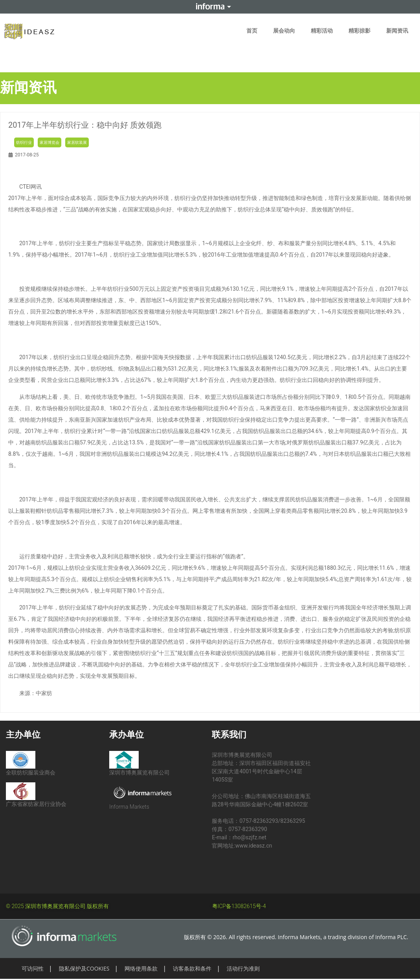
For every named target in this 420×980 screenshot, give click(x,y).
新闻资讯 (397, 31)
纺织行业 (24, 142)
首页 (252, 31)
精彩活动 (322, 31)
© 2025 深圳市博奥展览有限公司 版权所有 (58, 906)
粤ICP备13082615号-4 (239, 906)
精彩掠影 (359, 31)
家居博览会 (50, 142)
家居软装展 (77, 142)
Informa (210, 7)
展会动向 (284, 31)
